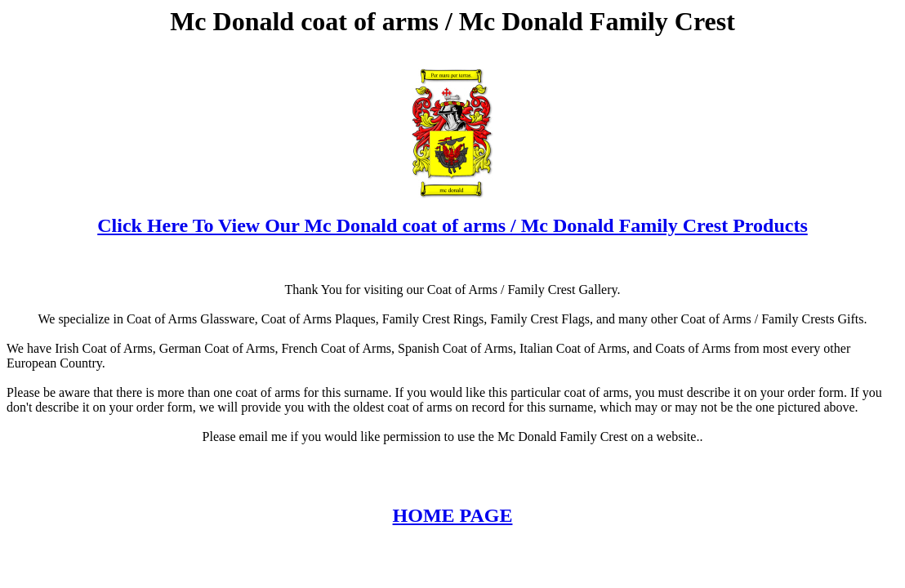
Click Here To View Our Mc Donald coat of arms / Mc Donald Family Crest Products (452, 225)
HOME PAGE (453, 515)
